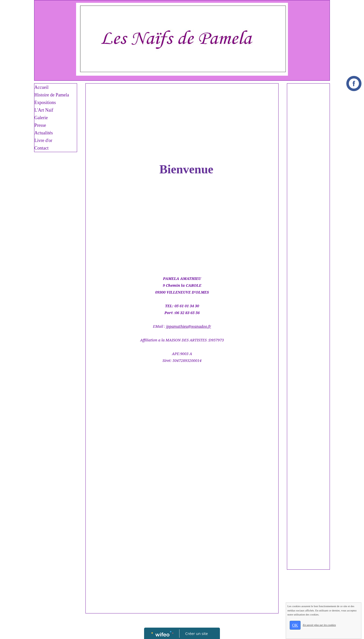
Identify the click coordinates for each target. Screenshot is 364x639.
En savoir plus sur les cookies (319, 625)
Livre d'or (43, 140)
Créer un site (197, 633)
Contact (41, 148)
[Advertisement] (182, 124)
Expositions (45, 102)
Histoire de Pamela (52, 95)
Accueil (41, 87)
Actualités (44, 133)
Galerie (41, 118)
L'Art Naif (44, 110)
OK (295, 625)
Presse (40, 125)
